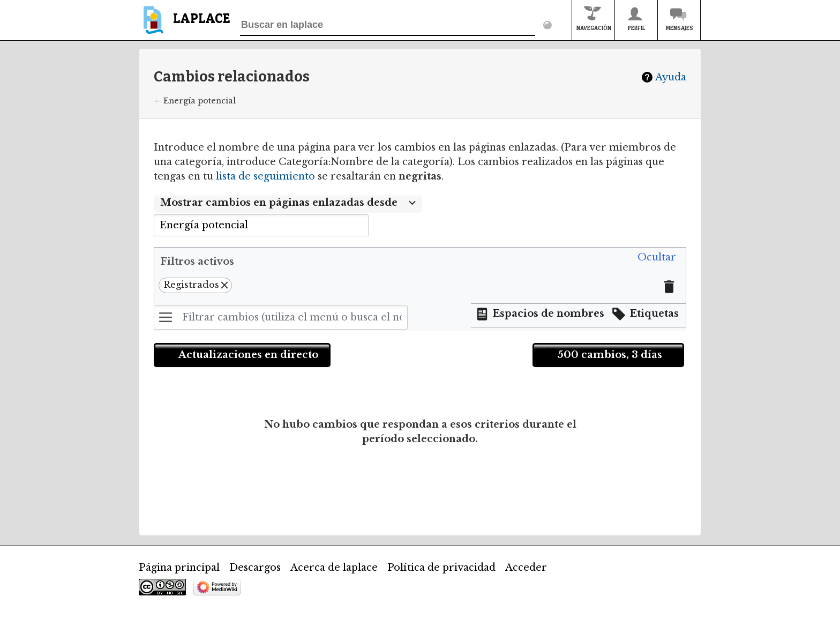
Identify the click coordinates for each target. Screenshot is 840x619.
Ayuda (671, 77)
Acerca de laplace (334, 568)
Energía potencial (200, 101)
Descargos (255, 568)
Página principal (179, 568)
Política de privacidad (441, 568)
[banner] (185, 25)
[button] (657, 258)
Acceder (526, 568)
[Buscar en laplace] (388, 25)
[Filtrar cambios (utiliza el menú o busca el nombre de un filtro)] (281, 318)
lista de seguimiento (265, 176)
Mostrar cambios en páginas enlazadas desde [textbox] (279, 203)
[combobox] (288, 203)
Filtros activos (197, 262)
